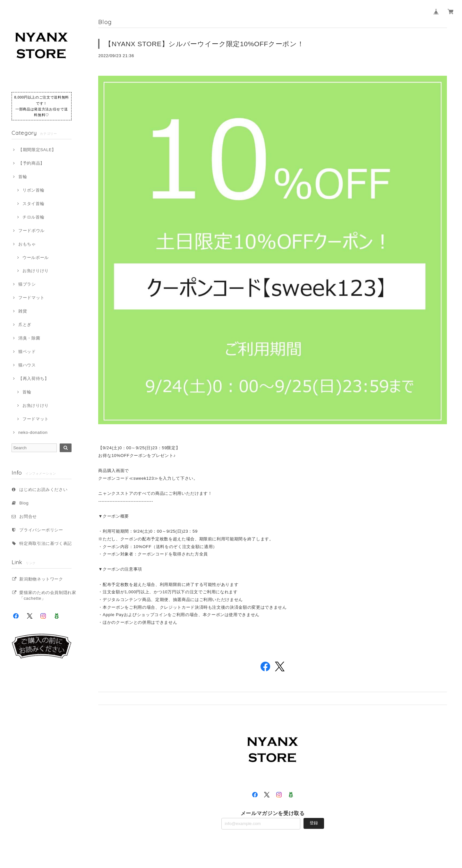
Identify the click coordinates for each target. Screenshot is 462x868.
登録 (314, 823)
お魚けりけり (36, 271)
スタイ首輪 (33, 204)
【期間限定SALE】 (37, 150)
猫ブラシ (27, 284)
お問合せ (28, 516)
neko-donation (33, 432)
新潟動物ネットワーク (41, 579)
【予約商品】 (31, 163)
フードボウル (31, 231)
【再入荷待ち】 (34, 378)
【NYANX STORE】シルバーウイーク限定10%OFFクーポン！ (204, 44)
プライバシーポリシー (41, 530)
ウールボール (36, 258)
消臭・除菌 (29, 338)
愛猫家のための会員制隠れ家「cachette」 (48, 595)
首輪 (23, 177)
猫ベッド (27, 352)
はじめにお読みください (43, 490)
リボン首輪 (33, 190)
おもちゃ (27, 244)
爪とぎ (25, 325)
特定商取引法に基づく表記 (46, 543)
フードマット (31, 298)
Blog (24, 503)
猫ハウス (27, 365)
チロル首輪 (33, 217)
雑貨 (23, 311)
